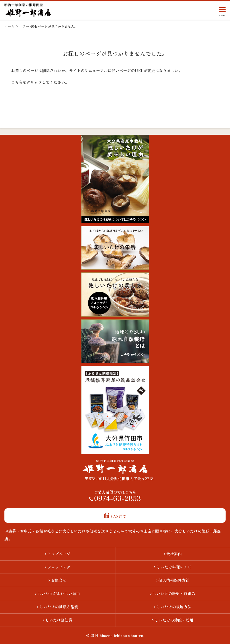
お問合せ (58, 580)
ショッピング (58, 567)
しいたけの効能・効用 (173, 620)
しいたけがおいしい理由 (58, 593)
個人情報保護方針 (173, 580)
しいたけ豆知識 (58, 620)
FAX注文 (115, 516)
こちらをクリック (27, 82)
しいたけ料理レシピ (173, 567)
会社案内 (173, 554)
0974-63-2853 (115, 499)
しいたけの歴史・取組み (173, 593)
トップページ (58, 554)
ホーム (9, 26)
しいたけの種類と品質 (58, 607)
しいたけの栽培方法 (173, 607)
